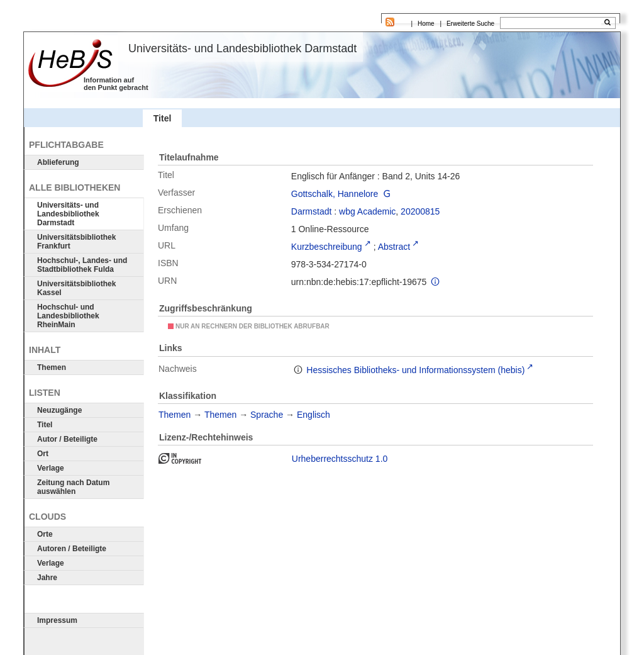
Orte (45, 534)
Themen (52, 367)
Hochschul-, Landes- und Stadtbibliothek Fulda (82, 265)
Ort (43, 454)
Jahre (47, 578)
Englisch (314, 415)
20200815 (420, 211)
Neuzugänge (59, 410)
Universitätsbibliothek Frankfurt (76, 242)
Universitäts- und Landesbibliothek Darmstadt (68, 214)
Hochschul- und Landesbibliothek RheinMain (68, 316)
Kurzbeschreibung (327, 247)
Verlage (51, 468)
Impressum (57, 620)
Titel (45, 425)
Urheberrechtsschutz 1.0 (340, 459)
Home (426, 24)
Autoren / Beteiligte (72, 549)
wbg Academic (367, 211)
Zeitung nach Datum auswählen (73, 487)
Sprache (267, 415)
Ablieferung (58, 162)
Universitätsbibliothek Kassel (76, 288)
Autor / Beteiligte (67, 439)
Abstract (394, 247)
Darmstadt (312, 211)
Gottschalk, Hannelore (335, 194)
